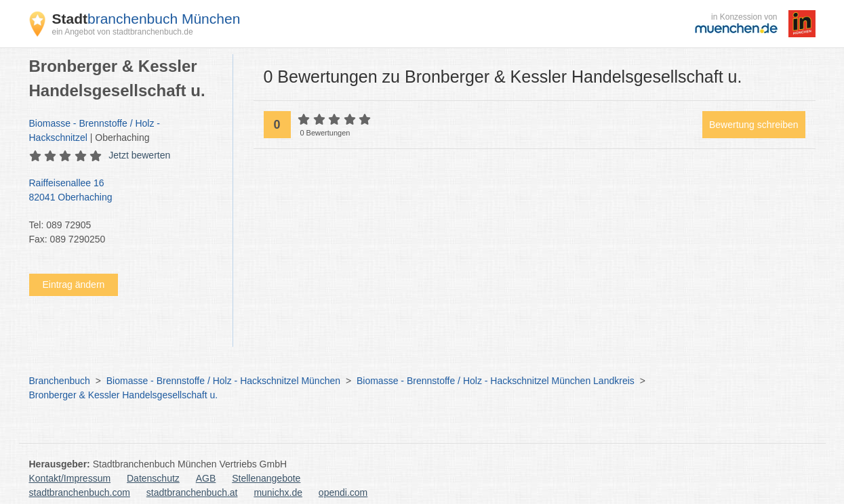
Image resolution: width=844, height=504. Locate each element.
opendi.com (343, 492)
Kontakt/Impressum (70, 478)
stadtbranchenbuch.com (80, 492)
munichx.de (278, 492)
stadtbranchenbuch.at (192, 492)
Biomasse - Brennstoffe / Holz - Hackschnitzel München (223, 381)
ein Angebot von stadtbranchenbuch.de (123, 32)
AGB (206, 478)
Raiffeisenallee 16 (124, 191)
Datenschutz (153, 478)
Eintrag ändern (74, 285)
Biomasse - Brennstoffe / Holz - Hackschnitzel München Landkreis (496, 381)
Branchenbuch (60, 381)
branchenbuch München (146, 19)
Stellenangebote (266, 478)
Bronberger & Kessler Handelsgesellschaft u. (124, 395)
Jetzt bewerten (139, 155)
